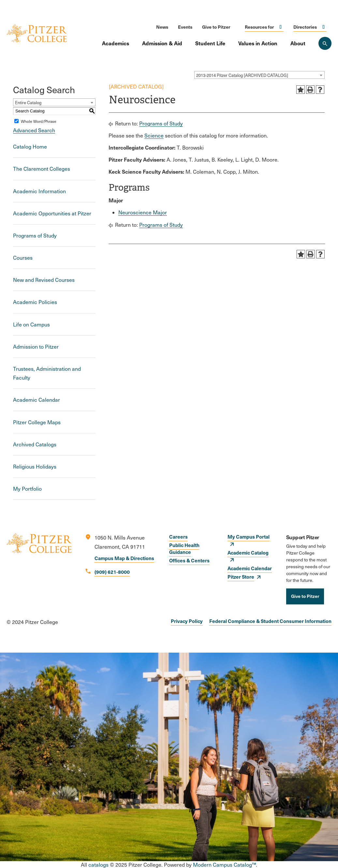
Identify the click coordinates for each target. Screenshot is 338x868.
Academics (116, 43)
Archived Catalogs (35, 444)
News (162, 27)
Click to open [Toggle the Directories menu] (324, 27)
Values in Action (258, 43)
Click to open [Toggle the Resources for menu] (281, 27)
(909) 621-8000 (112, 572)
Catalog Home (30, 146)
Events (185, 27)
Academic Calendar (37, 400)
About (298, 43)
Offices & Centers (189, 560)
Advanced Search (34, 130)
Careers (178, 536)
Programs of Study (35, 235)
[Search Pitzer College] (325, 43)
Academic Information (39, 191)
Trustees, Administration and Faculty (47, 373)
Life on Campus (31, 324)
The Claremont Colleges (42, 169)
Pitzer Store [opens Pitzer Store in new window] (241, 577)
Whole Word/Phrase (39, 121)
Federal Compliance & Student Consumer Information (270, 621)
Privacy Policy (187, 621)
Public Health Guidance (184, 548)
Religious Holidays (35, 466)
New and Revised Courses (44, 280)
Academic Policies (35, 302)
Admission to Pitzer (36, 347)
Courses (23, 258)
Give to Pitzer (216, 27)
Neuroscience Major (143, 212)
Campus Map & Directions (124, 558)
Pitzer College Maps (37, 422)
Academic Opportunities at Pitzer (52, 213)
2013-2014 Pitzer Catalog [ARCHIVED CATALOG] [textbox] (242, 75)
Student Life (210, 43)
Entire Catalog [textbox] (28, 103)
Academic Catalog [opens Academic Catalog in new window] (248, 552)
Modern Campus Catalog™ (224, 865)
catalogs (98, 865)
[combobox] (259, 75)
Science (154, 135)
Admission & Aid (162, 43)
